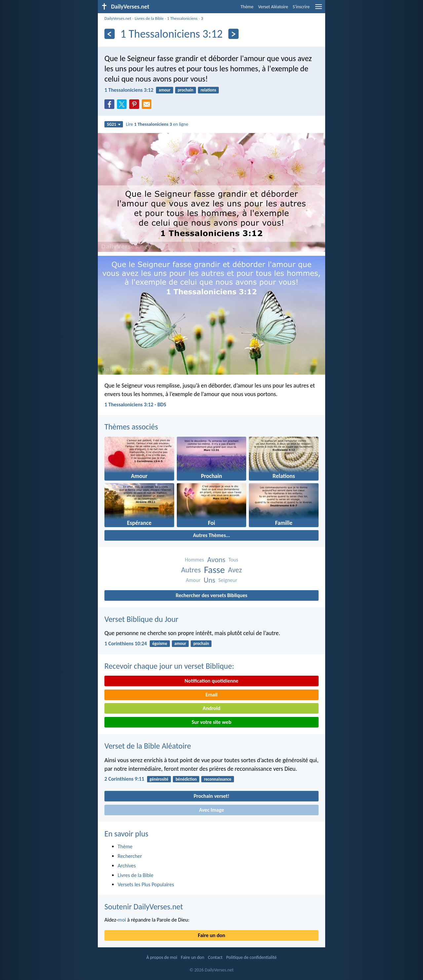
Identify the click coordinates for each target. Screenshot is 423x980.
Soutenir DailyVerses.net (144, 907)
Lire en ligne (157, 124)
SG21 (114, 124)
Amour (193, 580)
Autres (191, 570)
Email (212, 695)
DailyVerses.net (118, 18)
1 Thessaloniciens (182, 18)
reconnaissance (218, 779)
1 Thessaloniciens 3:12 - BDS (135, 405)
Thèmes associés (131, 427)
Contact (215, 957)
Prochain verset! (211, 796)
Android (211, 708)
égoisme (160, 643)
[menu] (319, 9)
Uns (209, 580)
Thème (247, 7)
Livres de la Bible (149, 18)
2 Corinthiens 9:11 (124, 779)
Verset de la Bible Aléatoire (148, 746)
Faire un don (211, 935)
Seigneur (228, 580)
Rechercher (130, 856)
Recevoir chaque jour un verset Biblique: (169, 666)
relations (208, 90)
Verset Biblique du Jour (141, 619)
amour (165, 90)
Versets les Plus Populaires (146, 884)
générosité (159, 779)
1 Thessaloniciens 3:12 (129, 90)
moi (122, 920)
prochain (186, 90)
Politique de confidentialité (251, 957)
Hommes (194, 560)
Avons (216, 560)
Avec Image (211, 810)
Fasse (214, 570)
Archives (127, 866)
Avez (235, 570)
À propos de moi (162, 957)
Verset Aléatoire (273, 7)
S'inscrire (301, 7)
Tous (233, 560)
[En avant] (233, 34)
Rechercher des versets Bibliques (212, 595)
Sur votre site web (211, 722)
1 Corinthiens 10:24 (126, 643)
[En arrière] (110, 34)
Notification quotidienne (212, 681)
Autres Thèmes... (211, 535)
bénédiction (186, 779)
